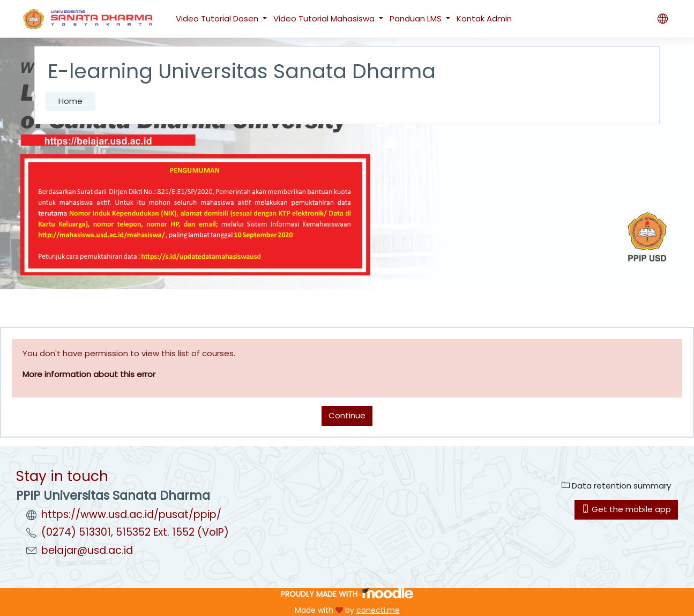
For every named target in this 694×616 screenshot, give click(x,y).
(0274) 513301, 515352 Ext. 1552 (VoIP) (135, 532)
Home (70, 101)
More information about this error (89, 374)
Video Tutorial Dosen (218, 18)
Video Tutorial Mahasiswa (325, 18)
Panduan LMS (417, 18)
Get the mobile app (626, 509)
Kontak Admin (484, 18)
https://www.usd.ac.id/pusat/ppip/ (131, 514)
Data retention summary (616, 486)
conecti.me (378, 610)
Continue (347, 415)
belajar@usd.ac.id (87, 550)
